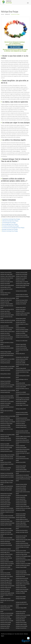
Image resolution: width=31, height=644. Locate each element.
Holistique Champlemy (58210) (6, 488)
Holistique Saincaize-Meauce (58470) (7, 540)
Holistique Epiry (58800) (20, 621)
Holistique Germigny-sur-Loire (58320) (8, 422)
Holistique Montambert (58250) (6, 451)
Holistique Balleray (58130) (5, 287)
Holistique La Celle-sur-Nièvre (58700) (7, 276)
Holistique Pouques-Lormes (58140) (23, 553)
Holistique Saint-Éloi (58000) (21, 501)
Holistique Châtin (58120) (21, 586)
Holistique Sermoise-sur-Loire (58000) (23, 508)
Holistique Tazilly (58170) (21, 361)
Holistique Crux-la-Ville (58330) (22, 341)
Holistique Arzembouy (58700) (22, 413)
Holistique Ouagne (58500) (21, 490)
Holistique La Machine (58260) (21, 273)
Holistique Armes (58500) (5, 617)
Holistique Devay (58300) (21, 538)
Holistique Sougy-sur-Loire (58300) (22, 521)
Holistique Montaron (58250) (21, 291)
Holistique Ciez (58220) (20, 280)
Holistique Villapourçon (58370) (22, 519)
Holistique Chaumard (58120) (6, 273)
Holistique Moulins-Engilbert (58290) (7, 593)
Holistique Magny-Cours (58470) (22, 282)
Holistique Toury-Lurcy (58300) (22, 335)
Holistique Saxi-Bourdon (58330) (22, 543)
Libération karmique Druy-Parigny (10, 221)
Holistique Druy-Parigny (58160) (6, 424)
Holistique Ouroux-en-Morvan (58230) (23, 575)
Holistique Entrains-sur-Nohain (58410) (8, 518)
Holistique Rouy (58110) (5, 506)
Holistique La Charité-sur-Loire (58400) (23, 564)
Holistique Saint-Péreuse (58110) (7, 420)
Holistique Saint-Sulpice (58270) (22, 532)
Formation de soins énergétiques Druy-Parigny (13, 228)
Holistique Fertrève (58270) (21, 503)
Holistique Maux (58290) (20, 383)
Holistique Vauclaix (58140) (21, 571)
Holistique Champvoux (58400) (6, 448)
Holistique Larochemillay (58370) (7, 282)
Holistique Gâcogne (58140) (21, 438)
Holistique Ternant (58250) (5, 378)
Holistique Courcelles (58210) (6, 300)
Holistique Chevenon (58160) (21, 348)
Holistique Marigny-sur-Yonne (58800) (7, 366)
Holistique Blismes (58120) (5, 374)
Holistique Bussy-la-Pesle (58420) (7, 368)
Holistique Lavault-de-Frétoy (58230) (23, 420)
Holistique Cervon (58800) (21, 392)
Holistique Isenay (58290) (21, 462)
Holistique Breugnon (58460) (6, 619)
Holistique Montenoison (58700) (22, 578)
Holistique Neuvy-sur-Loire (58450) (7, 477)
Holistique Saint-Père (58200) (6, 525)
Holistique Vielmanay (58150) (21, 302)
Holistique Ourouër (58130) (21, 628)
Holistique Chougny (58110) (21, 427)
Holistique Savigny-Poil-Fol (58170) (22, 506)
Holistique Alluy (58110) (20, 354)
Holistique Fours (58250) (20, 333)
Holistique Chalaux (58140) (21, 368)
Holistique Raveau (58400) (5, 624)
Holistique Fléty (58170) (20, 613)
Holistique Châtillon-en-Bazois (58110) (23, 436)
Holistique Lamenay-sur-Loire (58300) (23, 615)
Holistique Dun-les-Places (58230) (22, 582)
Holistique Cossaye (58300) (6, 468)
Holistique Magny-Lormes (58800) (7, 481)
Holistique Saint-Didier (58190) (6, 558)
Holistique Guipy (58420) (5, 311)
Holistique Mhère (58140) (21, 403)
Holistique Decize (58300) (5, 425)
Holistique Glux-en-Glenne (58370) (22, 440)
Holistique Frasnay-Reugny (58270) (7, 309)
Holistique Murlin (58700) (21, 516)
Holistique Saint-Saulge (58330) (6, 274)
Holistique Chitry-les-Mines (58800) (7, 315)
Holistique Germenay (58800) (21, 495)
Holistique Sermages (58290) (21, 554)
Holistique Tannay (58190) (5, 573)
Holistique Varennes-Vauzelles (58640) (23, 540)
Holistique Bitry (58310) (20, 619)
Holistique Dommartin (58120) (21, 418)
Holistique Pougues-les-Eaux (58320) (7, 586)
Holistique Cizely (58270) (5, 591)
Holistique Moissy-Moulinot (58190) (7, 354)
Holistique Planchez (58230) (21, 525)
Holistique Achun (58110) (21, 328)
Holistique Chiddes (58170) (21, 346)
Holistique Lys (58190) (4, 560)
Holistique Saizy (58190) (5, 333)
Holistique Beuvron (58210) (5, 549)
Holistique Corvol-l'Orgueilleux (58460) (23, 556)
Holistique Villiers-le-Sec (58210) (6, 576)
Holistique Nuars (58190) (5, 626)
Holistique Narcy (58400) (20, 363)
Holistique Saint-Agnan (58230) (22, 300)
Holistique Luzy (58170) (5, 628)
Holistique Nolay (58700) (5, 519)
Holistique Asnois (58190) (21, 514)
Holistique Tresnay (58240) (5, 403)
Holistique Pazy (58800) (20, 593)
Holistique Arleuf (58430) (5, 284)
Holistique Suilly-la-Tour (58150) (22, 295)
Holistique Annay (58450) (21, 468)
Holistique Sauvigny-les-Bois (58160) (7, 523)
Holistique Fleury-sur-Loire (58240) (7, 401)
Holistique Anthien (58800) (21, 387)
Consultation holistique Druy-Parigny (11, 219)
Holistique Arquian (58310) (5, 599)
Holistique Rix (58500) (4, 326)
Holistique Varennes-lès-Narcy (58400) (23, 560)
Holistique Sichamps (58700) (21, 484)
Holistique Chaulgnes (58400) (21, 591)
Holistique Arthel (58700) (5, 541)
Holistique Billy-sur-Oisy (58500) (6, 606)
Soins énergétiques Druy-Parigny (10, 224)
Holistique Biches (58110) (5, 280)
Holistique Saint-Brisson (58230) (22, 431)
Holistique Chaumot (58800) (21, 567)
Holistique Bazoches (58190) (21, 536)
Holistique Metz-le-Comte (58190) (22, 475)
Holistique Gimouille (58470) (21, 602)
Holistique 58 (7, 14)
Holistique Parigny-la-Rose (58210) (7, 475)
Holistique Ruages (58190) (5, 503)
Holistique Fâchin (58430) (21, 599)
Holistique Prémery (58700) (21, 623)
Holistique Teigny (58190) (21, 518)
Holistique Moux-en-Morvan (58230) (23, 449)
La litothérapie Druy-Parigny (9, 222)
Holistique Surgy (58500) (5, 501)
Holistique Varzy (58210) (20, 541)
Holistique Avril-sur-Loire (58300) (7, 337)
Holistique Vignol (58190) (21, 499)
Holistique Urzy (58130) (20, 424)
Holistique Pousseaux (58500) (21, 626)
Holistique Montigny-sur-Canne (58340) (23, 477)
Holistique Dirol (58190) (5, 302)
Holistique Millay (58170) (5, 553)
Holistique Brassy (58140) (21, 611)
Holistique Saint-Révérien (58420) (7, 562)
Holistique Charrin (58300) (21, 597)
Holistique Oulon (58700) (5, 497)
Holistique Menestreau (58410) (6, 494)
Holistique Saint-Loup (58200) (6, 490)
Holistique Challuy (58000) (21, 523)
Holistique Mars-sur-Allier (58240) (22, 357)
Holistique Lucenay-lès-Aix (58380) (7, 348)
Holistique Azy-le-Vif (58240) (6, 532)
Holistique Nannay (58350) (21, 319)
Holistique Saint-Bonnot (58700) (6, 554)
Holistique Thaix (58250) (5, 400)
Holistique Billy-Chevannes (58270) (22, 400)
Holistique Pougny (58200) (21, 344)
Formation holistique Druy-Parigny (10, 226)
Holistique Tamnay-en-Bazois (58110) (7, 331)
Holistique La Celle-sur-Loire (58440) (23, 313)
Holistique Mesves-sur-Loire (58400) (7, 385)
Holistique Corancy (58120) (5, 556)
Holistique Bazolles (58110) (21, 425)
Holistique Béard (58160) (21, 457)
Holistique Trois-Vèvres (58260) (6, 615)
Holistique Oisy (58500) (5, 444)
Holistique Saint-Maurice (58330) (22, 330)
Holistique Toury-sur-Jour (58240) (7, 621)
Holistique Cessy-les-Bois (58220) (7, 328)
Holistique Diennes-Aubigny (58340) (23, 284)
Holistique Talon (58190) (20, 562)
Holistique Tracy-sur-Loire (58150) (7, 508)
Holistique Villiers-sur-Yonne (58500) (23, 584)
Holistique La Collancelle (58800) (6, 304)
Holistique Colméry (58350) (21, 588)
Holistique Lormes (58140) (21, 304)
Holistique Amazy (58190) (5, 499)
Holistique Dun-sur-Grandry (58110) (7, 398)
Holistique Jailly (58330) (20, 446)
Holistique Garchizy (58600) (21, 448)
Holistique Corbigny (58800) (21, 608)
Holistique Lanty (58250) (5, 449)
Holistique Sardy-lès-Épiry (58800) (7, 396)
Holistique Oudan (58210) (21, 309)
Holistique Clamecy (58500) (6, 438)
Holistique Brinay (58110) (21, 558)
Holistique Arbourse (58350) (6, 462)
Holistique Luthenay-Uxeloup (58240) (23, 545)
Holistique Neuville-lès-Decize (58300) (23, 370)
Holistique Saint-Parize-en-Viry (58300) (8, 298)
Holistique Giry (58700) (20, 311)
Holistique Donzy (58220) (5, 470)
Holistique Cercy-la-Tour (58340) (6, 387)
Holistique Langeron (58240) (21, 624)
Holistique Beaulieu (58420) (6, 543)
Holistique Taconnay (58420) (6, 440)
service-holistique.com (9, 634)
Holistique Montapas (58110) (21, 451)
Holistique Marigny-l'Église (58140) (22, 285)
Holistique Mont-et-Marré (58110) (7, 278)
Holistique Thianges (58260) (6, 352)
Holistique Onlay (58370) (20, 497)
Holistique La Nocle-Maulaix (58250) (7, 285)
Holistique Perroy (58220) (5, 361)
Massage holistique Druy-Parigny (10, 229)
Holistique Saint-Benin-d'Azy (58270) (23, 565)
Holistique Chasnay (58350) (21, 617)
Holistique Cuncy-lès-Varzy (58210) (22, 337)
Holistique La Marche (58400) (6, 529)
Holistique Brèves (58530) (21, 488)
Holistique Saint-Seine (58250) (6, 330)
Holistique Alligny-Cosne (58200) (22, 405)
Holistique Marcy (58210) (21, 287)
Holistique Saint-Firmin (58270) (6, 565)
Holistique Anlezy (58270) (21, 308)
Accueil (2, 14)
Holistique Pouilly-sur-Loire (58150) (7, 564)
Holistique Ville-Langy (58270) (6, 582)
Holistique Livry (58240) (5, 405)
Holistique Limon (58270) (5, 589)
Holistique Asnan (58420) (5, 418)
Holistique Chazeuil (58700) (5, 575)
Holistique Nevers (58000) (5, 567)
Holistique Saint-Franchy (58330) (22, 589)
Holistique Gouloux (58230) (5, 313)
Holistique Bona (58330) (20, 576)
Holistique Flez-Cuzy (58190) (21, 278)
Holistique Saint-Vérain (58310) (22, 530)
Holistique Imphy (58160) (5, 346)
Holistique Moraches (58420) (21, 401)
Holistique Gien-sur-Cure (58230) (7, 530)
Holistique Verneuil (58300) (5, 381)
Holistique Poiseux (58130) (21, 486)
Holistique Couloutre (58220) (21, 276)
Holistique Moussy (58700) (5, 427)
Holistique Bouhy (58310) (5, 363)
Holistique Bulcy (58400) (5, 578)
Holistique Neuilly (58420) (5, 392)
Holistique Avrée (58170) (21, 422)
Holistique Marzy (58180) (21, 320)
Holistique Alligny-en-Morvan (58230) (7, 455)
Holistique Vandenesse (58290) (22, 359)
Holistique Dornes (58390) (5, 335)
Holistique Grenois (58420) (21, 551)
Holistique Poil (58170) (5, 436)
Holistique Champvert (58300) (22, 580)
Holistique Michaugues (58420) (6, 580)
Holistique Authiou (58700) (21, 409)
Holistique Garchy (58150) (5, 370)
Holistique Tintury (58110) (5, 608)
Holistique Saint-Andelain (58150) (7, 486)
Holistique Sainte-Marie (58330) (6, 322)
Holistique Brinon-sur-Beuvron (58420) (8, 390)
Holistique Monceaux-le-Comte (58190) (8, 551)
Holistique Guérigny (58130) (6, 588)
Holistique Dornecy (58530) (5, 495)
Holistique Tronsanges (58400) (22, 331)
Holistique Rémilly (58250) (5, 383)
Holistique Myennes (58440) (21, 470)
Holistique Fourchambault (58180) (7, 613)
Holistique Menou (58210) (5, 505)
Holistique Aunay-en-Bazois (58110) (7, 510)
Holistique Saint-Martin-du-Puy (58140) (8, 320)
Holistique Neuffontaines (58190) (7, 457)
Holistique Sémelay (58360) (6, 623)
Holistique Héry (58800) (20, 510)
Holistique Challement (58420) (22, 315)
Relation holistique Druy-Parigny (10, 231)
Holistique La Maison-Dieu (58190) (7, 516)
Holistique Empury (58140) (21, 466)
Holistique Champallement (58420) (7, 446)
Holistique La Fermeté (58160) (6, 545)
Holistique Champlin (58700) (21, 573)
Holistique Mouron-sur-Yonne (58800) (7, 359)
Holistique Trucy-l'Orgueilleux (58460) (7, 435)
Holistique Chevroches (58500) (6, 538)
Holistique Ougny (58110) (21, 322)
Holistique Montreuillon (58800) (6, 521)
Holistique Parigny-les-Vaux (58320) (23, 398)
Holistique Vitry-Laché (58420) (21, 274)
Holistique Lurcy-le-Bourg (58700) (7, 473)
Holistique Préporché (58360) (6, 584)
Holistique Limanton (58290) (21, 505)
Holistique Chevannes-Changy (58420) (23, 385)
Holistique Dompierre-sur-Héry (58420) (8, 416)
